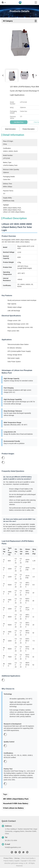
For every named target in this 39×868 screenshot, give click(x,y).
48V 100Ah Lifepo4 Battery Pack (16, 799)
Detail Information (10, 129)
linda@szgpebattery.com (13, 847)
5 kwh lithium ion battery (13, 808)
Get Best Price (10, 122)
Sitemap (17, 858)
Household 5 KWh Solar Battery (16, 803)
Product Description (29, 129)
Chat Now (29, 122)
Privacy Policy (8, 858)
